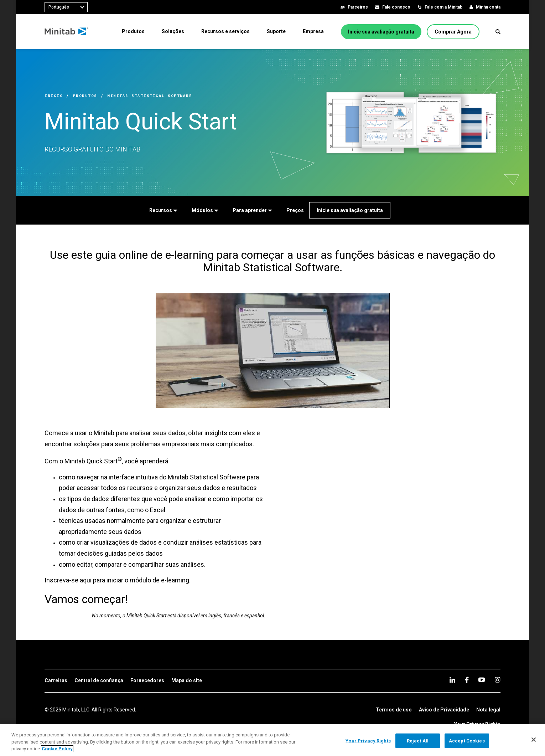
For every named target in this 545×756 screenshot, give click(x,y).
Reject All (418, 740)
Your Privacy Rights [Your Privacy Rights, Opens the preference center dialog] (368, 740)
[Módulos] (205, 210)
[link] (56, 681)
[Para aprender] (252, 210)
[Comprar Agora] (453, 32)
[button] (498, 32)
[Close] (534, 740)
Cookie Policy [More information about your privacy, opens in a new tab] (57, 749)
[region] (272, 740)
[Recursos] (163, 210)
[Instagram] (497, 680)
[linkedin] (452, 680)
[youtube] (482, 680)
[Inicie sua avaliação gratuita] (381, 32)
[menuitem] (133, 31)
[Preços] (295, 210)
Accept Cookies (467, 740)
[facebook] (467, 680)
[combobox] (66, 7)
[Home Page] (67, 32)
